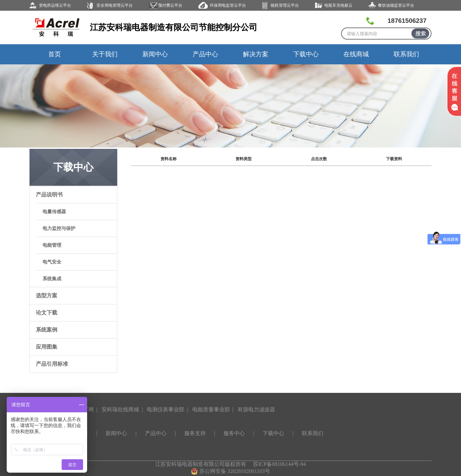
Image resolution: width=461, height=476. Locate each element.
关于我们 (105, 54)
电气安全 (52, 262)
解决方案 (256, 54)
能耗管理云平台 (285, 5)
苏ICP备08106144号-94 (279, 464)
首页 (55, 54)
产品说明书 (49, 195)
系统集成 (52, 279)
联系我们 (406, 54)
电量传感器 (54, 212)
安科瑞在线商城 (120, 409)
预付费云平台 (170, 5)
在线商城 (356, 54)
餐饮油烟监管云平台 (396, 5)
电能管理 (52, 245)
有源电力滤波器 (256, 409)
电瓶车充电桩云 (338, 5)
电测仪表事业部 (166, 409)
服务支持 (195, 433)
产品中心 (205, 54)
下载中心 (306, 54)
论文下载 (47, 313)
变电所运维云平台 (55, 5)
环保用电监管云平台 (228, 5)
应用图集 (47, 347)
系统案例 (47, 330)
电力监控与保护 (59, 228)
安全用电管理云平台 (115, 5)
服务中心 (234, 433)
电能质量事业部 (211, 409)
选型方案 (47, 295)
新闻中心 (155, 54)
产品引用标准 (52, 364)
